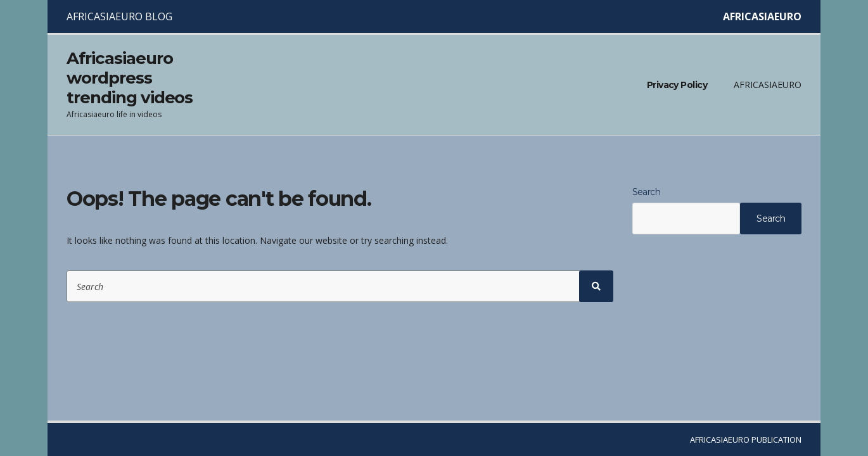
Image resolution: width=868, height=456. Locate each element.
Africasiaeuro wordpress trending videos (130, 78)
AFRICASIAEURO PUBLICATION (746, 440)
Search (647, 192)
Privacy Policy (677, 85)
